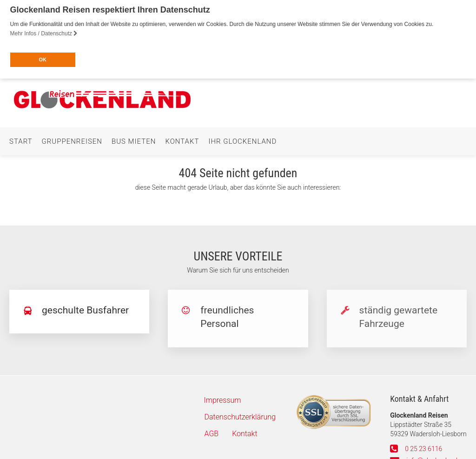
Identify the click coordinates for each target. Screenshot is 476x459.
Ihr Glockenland (242, 139)
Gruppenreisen (72, 139)
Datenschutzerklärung (240, 415)
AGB (212, 431)
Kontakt (182, 139)
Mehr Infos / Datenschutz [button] (44, 33)
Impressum (223, 398)
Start (21, 139)
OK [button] (42, 60)
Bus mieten (134, 139)
